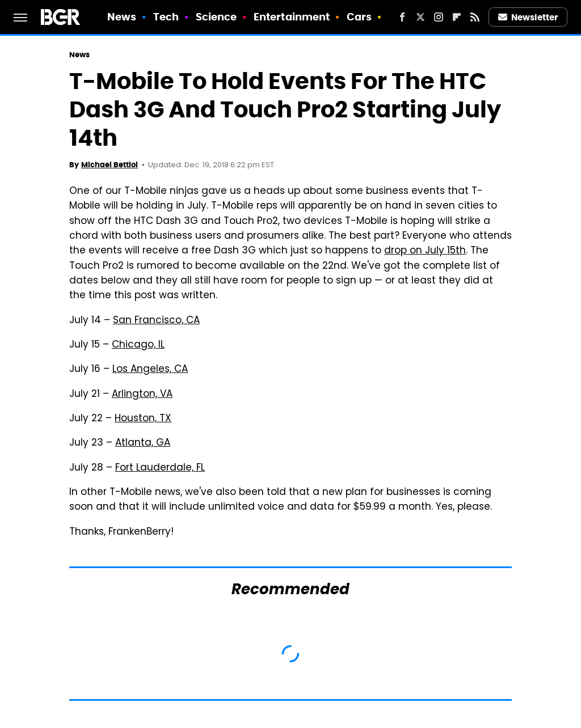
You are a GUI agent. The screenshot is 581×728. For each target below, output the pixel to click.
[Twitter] (420, 17)
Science (216, 17)
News (122, 17)
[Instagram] (439, 17)
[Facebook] (402, 17)
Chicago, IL (138, 345)
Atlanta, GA (143, 443)
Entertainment (292, 17)
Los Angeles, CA (150, 370)
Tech (166, 17)
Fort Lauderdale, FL (160, 468)
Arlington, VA (142, 395)
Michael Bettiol (110, 165)
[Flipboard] (457, 17)
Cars (359, 17)
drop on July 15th (425, 251)
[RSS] (475, 17)
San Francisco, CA (156, 321)
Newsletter (528, 17)
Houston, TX (143, 419)
